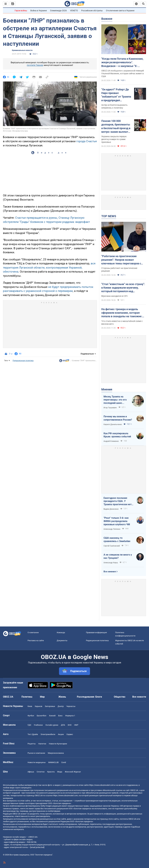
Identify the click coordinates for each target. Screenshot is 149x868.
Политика (27, 697)
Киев (30, 706)
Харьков (38, 706)
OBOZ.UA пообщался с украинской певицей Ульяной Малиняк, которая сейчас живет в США (123, 73)
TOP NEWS (109, 216)
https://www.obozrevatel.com (101, 785)
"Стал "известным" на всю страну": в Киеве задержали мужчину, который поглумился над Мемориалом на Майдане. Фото (123, 288)
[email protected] (37, 847)
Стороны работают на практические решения (119, 270)
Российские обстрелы (92, 11)
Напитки (42, 744)
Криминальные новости (22, 50)
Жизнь (62, 697)
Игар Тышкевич (110, 408)
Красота (51, 772)
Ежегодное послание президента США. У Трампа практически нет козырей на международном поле (118, 501)
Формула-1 (70, 716)
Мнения (107, 389)
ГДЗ (29, 725)
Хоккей (52, 716)
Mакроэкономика (56, 753)
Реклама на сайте (36, 640)
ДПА (63, 725)
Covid (64, 762)
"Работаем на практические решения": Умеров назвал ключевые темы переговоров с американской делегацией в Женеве (121, 260)
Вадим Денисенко (111, 509)
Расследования (86, 697)
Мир (42, 697)
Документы (62, 640)
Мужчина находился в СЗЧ (114, 296)
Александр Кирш (111, 563)
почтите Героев (35, 65)
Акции (61, 734)
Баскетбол (42, 716)
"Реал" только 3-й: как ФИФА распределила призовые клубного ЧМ (117, 521)
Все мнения (110, 572)
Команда (61, 632)
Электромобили (48, 734)
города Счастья (86, 141)
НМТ (76, 725)
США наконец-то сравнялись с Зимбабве (117, 540)
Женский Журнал (73, 772)
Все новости (139, 697)
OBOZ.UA (134, 790)
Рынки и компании (36, 753)
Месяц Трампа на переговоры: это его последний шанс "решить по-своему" (115, 400)
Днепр (61, 706)
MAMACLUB (53, 762)
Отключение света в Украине (120, 11)
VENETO (74, 11)
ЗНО (70, 725)
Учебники (38, 725)
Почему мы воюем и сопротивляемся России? (118, 418)
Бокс (60, 716)
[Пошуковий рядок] (143, 4)
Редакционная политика (23, 361)
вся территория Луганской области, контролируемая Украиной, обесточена (49, 268)
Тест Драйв (33, 734)
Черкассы (71, 706)
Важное (107, 19)
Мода (60, 772)
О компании (33, 632)
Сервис (70, 734)
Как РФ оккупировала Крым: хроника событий (117, 435)
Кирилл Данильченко (113, 424)
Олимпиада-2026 (58, 11)
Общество (120, 697)
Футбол (31, 716)
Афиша (31, 772)
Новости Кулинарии (58, 744)
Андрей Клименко (111, 441)
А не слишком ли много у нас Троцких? (118, 556)
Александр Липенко (112, 529)
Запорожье (50, 706)
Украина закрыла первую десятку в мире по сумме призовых (114, 139)
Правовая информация (96, 632)
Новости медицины (37, 762)
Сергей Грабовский (112, 546)
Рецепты (32, 744)
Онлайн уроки (52, 725)
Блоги (99, 697)
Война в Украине (39, 11)
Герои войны (21, 11)
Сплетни (41, 772)
